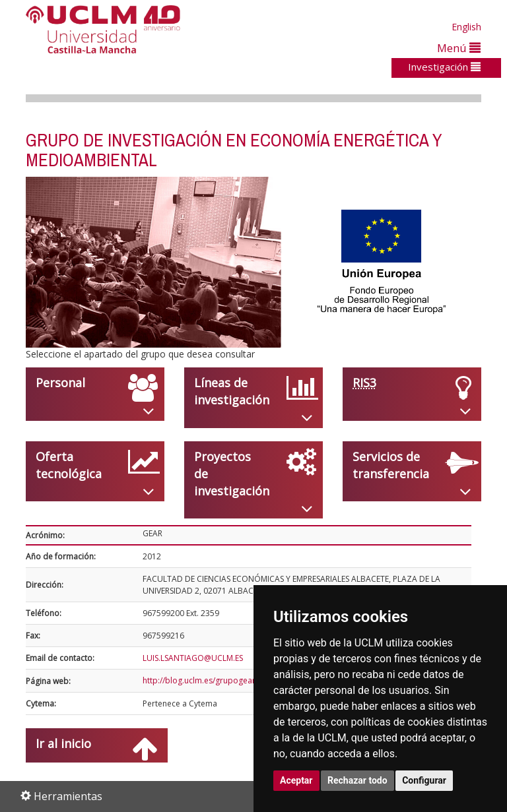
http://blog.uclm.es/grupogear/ (200, 680)
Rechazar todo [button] (357, 780)
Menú (459, 48)
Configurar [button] (424, 780)
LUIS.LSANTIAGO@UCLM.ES (193, 658)
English (466, 27)
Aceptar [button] (296, 780)
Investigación (444, 67)
